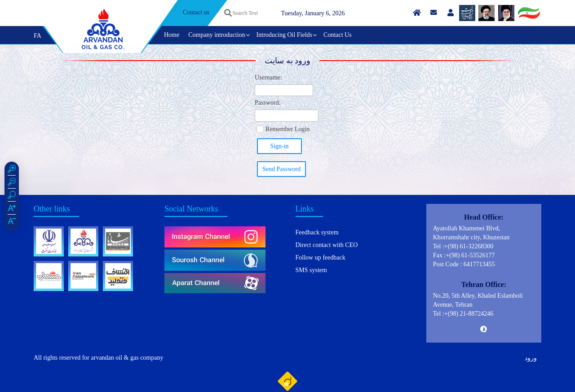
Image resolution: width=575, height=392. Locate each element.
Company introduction (217, 35)
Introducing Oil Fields (284, 35)
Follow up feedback (321, 258)
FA (38, 36)
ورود (531, 358)
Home (172, 35)
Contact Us (338, 35)
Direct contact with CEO (327, 245)
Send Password (281, 169)
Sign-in (279, 146)
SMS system (311, 270)
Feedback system (317, 232)
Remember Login (287, 129)
